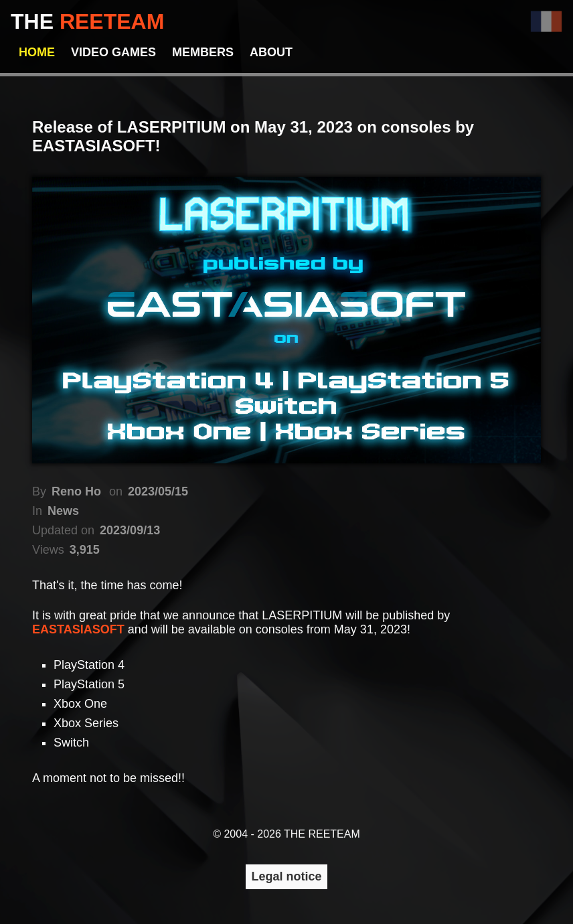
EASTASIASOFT (80, 629)
